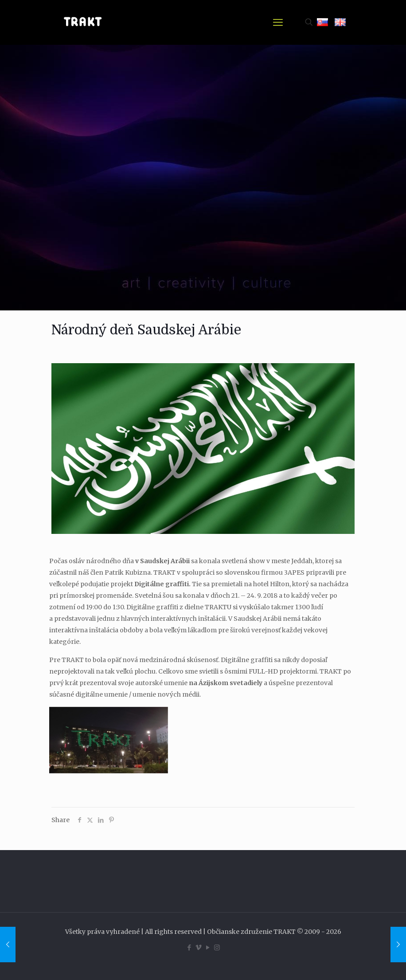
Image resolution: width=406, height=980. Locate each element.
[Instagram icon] (217, 947)
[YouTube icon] (208, 947)
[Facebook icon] (189, 947)
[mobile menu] (278, 22)
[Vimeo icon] (198, 947)
